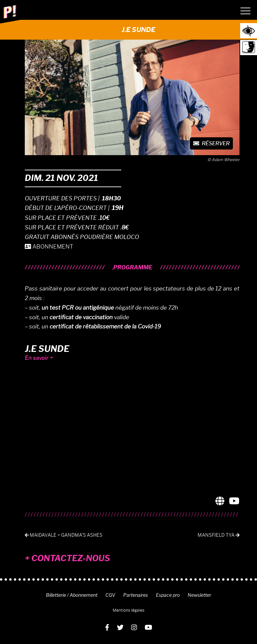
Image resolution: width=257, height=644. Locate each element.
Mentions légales (128, 610)
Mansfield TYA (219, 535)
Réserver (211, 143)
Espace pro (168, 595)
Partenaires (136, 595)
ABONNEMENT (49, 247)
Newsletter (199, 595)
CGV (110, 595)
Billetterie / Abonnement (72, 595)
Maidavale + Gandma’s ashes (64, 535)
